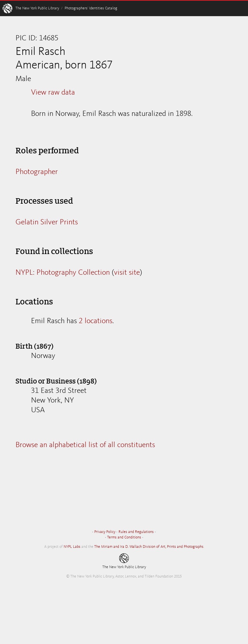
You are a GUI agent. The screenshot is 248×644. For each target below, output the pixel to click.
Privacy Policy (105, 532)
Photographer (37, 172)
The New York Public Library (37, 8)
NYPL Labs (72, 547)
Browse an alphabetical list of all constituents (85, 445)
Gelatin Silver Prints (47, 222)
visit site (127, 273)
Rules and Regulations (136, 532)
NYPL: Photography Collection (63, 273)
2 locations (96, 321)
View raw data (53, 93)
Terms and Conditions (124, 537)
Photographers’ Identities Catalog (91, 8)
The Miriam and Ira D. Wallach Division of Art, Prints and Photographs (149, 547)
